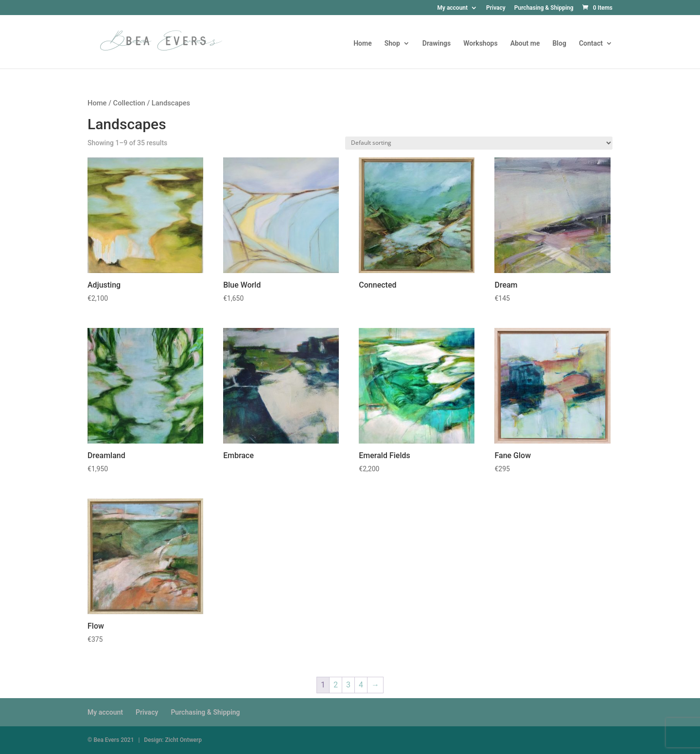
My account (452, 8)
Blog (559, 43)
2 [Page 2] (336, 685)
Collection (129, 103)
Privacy (496, 8)
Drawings (437, 43)
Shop (392, 43)
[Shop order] (479, 143)
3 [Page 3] (348, 685)
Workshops (480, 43)
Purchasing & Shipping (544, 8)
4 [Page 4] (361, 685)
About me (525, 43)
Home (363, 43)
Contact (591, 43)
